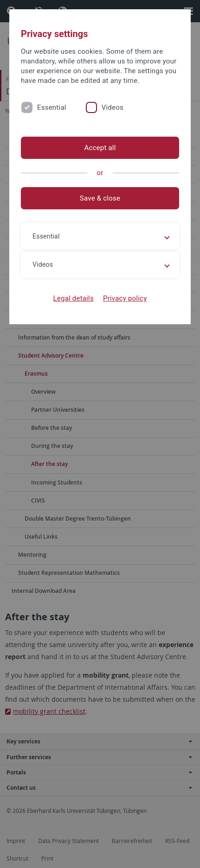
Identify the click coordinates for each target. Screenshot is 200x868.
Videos (113, 107)
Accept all (100, 148)
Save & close (100, 198)
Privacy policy (125, 298)
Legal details (74, 298)
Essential (52, 107)
